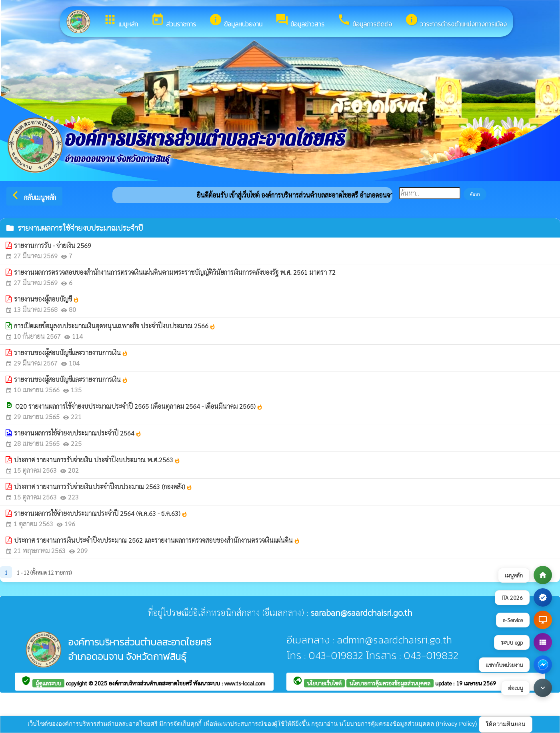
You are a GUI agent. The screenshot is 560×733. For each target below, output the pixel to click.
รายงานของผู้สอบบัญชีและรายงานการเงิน (71, 353)
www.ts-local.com (245, 683)
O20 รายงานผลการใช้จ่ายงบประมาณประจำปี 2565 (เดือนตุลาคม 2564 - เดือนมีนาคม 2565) (139, 406)
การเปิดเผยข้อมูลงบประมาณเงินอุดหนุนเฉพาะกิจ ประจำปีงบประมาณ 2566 (115, 326)
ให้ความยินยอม (506, 724)
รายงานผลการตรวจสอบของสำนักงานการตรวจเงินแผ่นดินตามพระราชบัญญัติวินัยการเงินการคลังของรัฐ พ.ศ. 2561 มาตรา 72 (175, 272)
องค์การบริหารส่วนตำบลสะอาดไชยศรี (151, 683)
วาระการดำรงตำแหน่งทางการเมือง (456, 21)
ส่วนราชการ (173, 21)
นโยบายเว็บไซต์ (324, 683)
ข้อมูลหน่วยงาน (236, 21)
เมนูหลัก (121, 21)
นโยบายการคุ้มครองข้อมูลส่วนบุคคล (390, 683)
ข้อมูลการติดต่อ (365, 21)
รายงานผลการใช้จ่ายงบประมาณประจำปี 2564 (78, 433)
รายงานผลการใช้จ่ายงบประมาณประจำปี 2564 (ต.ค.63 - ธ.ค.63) (101, 513)
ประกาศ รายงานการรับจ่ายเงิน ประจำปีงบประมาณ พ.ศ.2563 (97, 460)
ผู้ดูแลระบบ (48, 683)
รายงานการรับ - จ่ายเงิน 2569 (53, 245)
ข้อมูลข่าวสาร (300, 21)
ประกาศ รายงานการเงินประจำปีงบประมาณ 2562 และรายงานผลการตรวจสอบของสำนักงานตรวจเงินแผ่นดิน (157, 540)
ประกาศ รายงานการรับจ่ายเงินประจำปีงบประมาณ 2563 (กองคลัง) (103, 486)
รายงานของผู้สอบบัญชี (47, 299)
